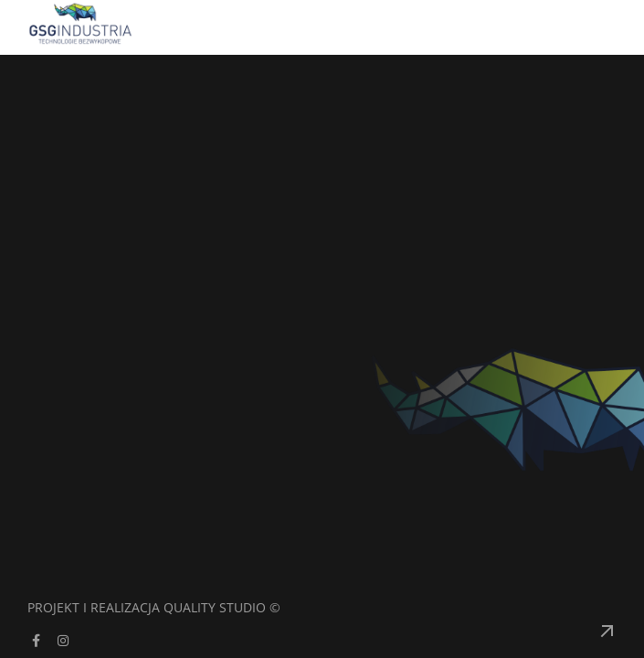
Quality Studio (215, 607)
